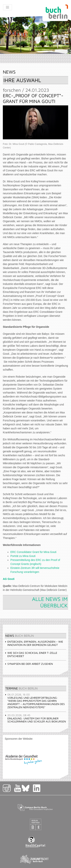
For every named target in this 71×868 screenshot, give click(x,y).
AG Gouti (9, 579)
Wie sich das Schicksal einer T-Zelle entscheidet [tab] (31, 654)
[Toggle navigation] (7, 7)
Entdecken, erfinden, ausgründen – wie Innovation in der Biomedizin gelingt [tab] (34, 643)
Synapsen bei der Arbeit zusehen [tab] (29, 664)
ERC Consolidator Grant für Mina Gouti (33, 552)
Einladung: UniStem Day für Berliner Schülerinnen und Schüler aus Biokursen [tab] (35, 718)
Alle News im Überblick (50, 602)
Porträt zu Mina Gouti (23, 556)
